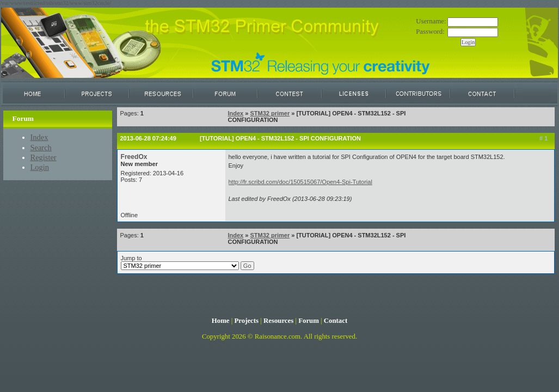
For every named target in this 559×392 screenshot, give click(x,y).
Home (221, 321)
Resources (278, 321)
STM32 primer (270, 113)
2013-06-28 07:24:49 (148, 138)
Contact (336, 321)
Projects (246, 321)
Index (39, 137)
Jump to (188, 262)
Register (44, 157)
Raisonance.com (278, 336)
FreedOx (134, 157)
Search (41, 148)
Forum (309, 321)
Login (40, 167)
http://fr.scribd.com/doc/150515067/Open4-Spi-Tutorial (300, 182)
